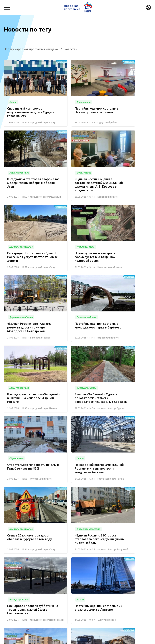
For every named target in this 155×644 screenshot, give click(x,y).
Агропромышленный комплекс (24, 597)
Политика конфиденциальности (76, 640)
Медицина (37, 576)
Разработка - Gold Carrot (137, 640)
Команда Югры (46, 567)
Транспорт (114, 576)
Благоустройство (15, 576)
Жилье (83, 591)
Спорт (8, 591)
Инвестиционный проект (107, 591)
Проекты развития (17, 567)
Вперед (86, 536)
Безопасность (13, 582)
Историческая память (61, 591)
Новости (67, 567)
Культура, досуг (57, 576)
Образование (134, 576)
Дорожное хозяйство (29, 591)
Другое (52, 597)
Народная (72, 7)
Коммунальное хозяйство (87, 576)
